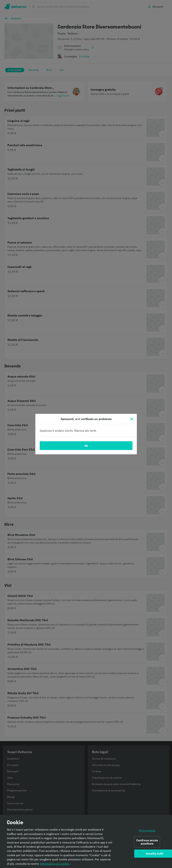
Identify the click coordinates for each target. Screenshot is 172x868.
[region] (86, 841)
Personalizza (147, 830)
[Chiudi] (132, 419)
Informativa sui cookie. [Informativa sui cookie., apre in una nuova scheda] (55, 864)
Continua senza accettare (147, 842)
